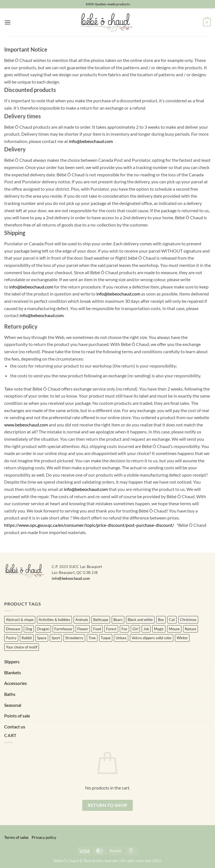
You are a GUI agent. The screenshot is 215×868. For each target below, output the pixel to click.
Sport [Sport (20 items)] (56, 638)
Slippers (12, 662)
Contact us (15, 727)
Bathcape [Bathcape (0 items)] (101, 620)
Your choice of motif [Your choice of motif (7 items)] (22, 647)
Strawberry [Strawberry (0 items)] (74, 638)
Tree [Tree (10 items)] (92, 638)
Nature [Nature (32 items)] (191, 629)
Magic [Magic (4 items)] (159, 629)
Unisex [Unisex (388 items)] (121, 638)
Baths (10, 694)
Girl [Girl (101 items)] (135, 629)
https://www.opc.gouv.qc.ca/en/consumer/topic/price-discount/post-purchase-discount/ (89, 525)
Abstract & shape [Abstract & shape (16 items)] (20, 620)
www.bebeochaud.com (26, 425)
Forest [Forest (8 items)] (111, 629)
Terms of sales (16, 837)
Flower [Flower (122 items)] (83, 629)
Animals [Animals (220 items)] (82, 620)
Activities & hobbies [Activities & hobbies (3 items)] (54, 620)
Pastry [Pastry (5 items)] (11, 638)
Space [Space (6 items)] (42, 638)
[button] (8, 22)
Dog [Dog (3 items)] (29, 629)
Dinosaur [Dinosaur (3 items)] (13, 629)
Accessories (16, 683)
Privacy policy (44, 837)
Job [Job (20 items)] (146, 629)
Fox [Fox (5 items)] (124, 629)
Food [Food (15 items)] (97, 629)
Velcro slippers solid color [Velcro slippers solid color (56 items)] (152, 638)
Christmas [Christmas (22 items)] (188, 620)
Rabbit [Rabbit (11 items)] (27, 638)
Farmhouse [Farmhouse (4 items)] (63, 629)
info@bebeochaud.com (91, 141)
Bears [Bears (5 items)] (118, 620)
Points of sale (17, 716)
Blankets (13, 672)
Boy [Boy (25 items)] (161, 620)
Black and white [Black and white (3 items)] (140, 620)
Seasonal (13, 705)
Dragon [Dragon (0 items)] (43, 629)
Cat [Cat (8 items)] (172, 620)
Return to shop (107, 805)
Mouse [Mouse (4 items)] (174, 629)
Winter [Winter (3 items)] (182, 638)
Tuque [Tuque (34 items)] (106, 638)
